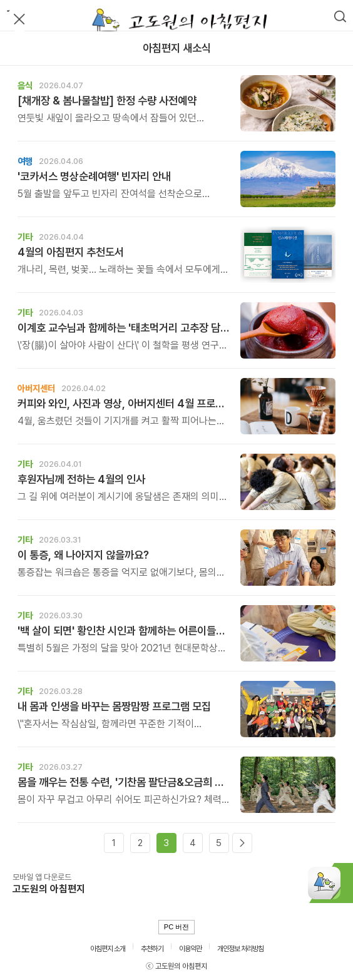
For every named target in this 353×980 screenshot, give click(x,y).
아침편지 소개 (108, 949)
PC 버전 (176, 927)
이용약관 (190, 949)
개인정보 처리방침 (240, 949)
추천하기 (152, 949)
